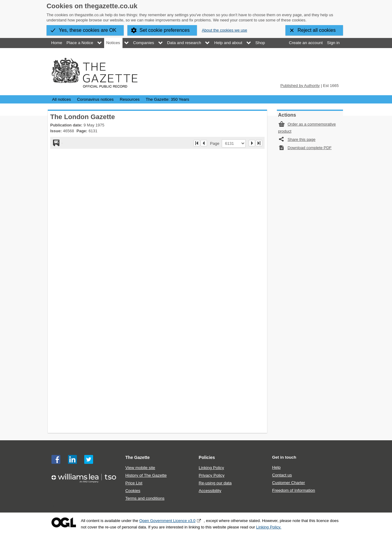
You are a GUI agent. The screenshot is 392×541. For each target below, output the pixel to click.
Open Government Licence (64, 522)
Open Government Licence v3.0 (168, 521)
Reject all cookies (317, 30)
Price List (134, 483)
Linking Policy (211, 468)
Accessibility (210, 491)
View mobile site (140, 468)
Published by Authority (300, 86)
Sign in (333, 43)
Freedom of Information (293, 490)
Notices (113, 43)
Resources (130, 99)
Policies (207, 457)
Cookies (133, 491)
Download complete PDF (310, 148)
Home (57, 43)
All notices (62, 99)
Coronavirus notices (95, 99)
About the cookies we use (224, 30)
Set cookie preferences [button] (165, 30)
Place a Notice (80, 43)
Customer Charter (288, 483)
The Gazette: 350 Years (168, 99)
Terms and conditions (145, 498)
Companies (144, 43)
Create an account (306, 43)
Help (276, 467)
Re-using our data (215, 483)
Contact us (282, 475)
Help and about (228, 43)
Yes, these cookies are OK (88, 30)
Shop (260, 43)
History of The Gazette (146, 475)
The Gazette (138, 457)
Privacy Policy (212, 475)
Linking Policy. (269, 527)
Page (216, 143)
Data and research (184, 43)
